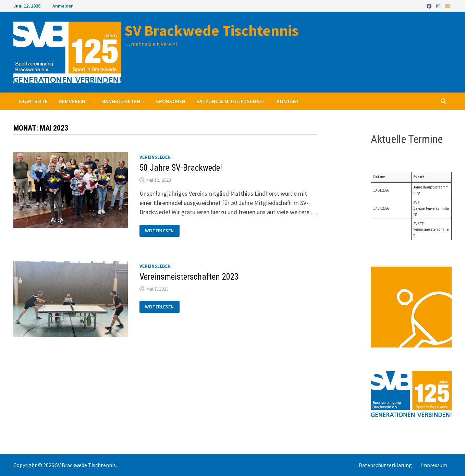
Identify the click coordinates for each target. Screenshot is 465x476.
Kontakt (288, 101)
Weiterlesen (159, 231)
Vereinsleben (155, 157)
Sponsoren (171, 101)
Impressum (434, 465)
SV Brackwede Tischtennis (211, 30)
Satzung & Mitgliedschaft (231, 101)
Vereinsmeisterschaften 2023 (189, 277)
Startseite (33, 101)
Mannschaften (121, 101)
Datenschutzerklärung (385, 465)
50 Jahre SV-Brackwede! (181, 168)
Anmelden (63, 6)
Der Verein (72, 101)
